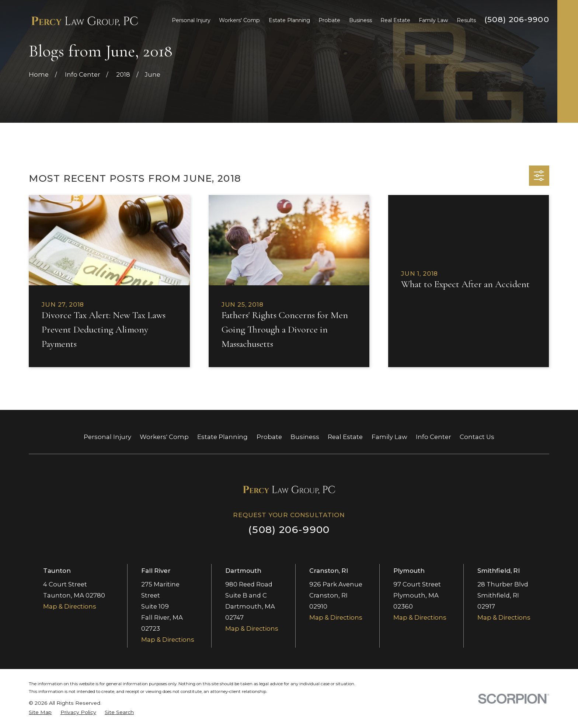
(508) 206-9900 (517, 19)
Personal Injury (107, 437)
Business (305, 437)
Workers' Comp (164, 437)
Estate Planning (222, 437)
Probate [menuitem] (329, 20)
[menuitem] (40, 712)
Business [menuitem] (361, 20)
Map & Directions (70, 606)
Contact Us (477, 437)
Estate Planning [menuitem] (289, 20)
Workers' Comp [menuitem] (239, 20)
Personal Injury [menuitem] (191, 20)
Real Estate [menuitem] (395, 20)
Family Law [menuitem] (433, 20)
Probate (269, 437)
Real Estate (345, 437)
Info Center (433, 437)
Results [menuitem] (466, 20)
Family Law (389, 437)
